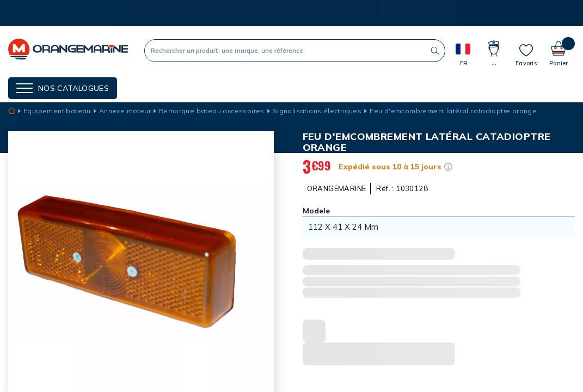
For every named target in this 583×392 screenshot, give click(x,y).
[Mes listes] (526, 55)
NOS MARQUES (161, 87)
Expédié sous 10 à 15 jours (390, 167)
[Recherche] (285, 51)
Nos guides (223, 87)
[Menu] (63, 88)
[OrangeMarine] (68, 50)
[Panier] (559, 50)
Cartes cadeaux (290, 87)
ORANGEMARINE (337, 188)
